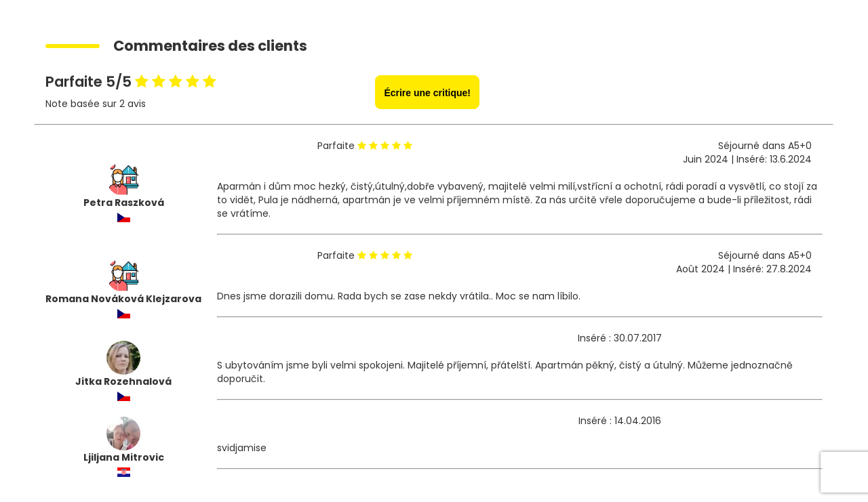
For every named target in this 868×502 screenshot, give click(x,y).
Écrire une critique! (427, 93)
